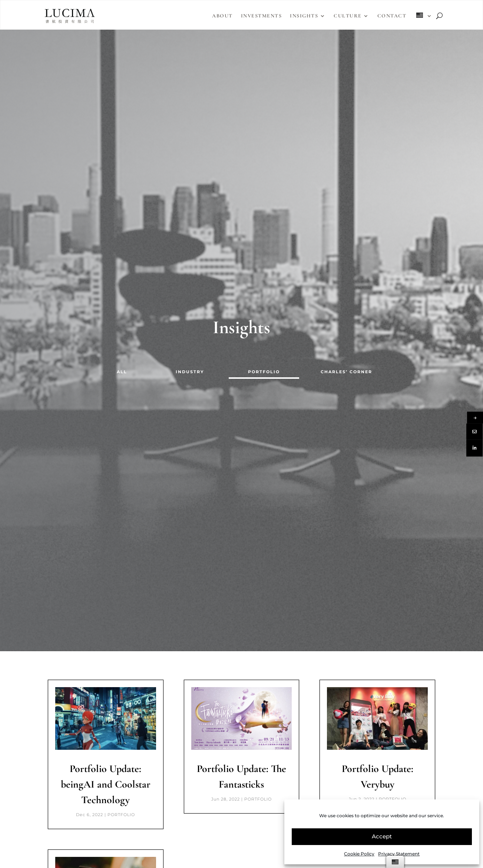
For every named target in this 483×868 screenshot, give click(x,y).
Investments (262, 16)
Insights (304, 16)
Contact (392, 16)
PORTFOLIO (264, 372)
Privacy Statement (399, 854)
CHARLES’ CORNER (346, 372)
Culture (348, 16)
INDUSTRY (190, 372)
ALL (122, 372)
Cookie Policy (359, 854)
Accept (382, 836)
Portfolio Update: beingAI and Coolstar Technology (106, 784)
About (222, 16)
